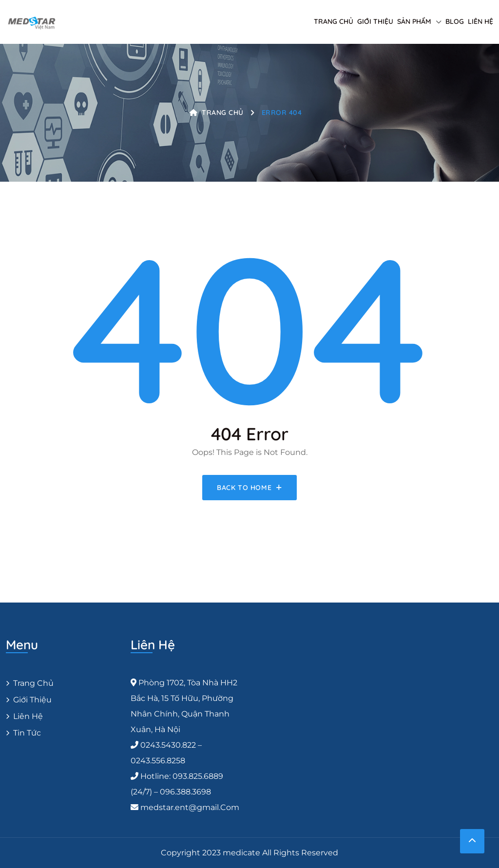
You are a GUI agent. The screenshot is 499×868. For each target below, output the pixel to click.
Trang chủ (334, 21)
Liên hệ (480, 21)
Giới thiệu (375, 21)
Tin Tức (27, 733)
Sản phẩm (414, 21)
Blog (455, 21)
